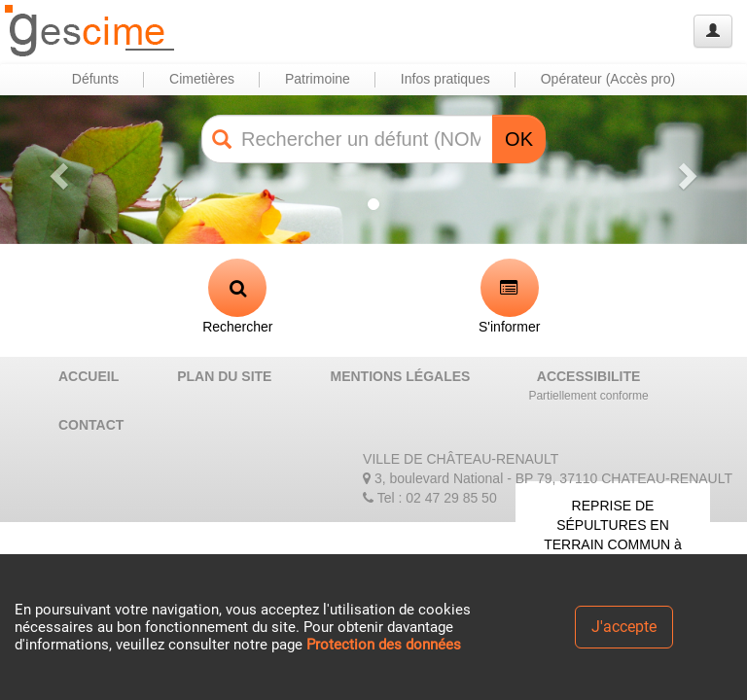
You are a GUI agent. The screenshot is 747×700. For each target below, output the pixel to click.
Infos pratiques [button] (445, 79)
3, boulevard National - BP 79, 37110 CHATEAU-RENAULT (548, 478)
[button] (56, 170)
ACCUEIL (89, 376)
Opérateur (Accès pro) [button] (608, 79)
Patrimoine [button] (318, 79)
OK (519, 139)
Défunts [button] (95, 79)
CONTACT (91, 425)
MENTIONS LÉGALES (400, 376)
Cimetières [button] (202, 79)
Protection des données (384, 645)
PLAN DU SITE (224, 376)
